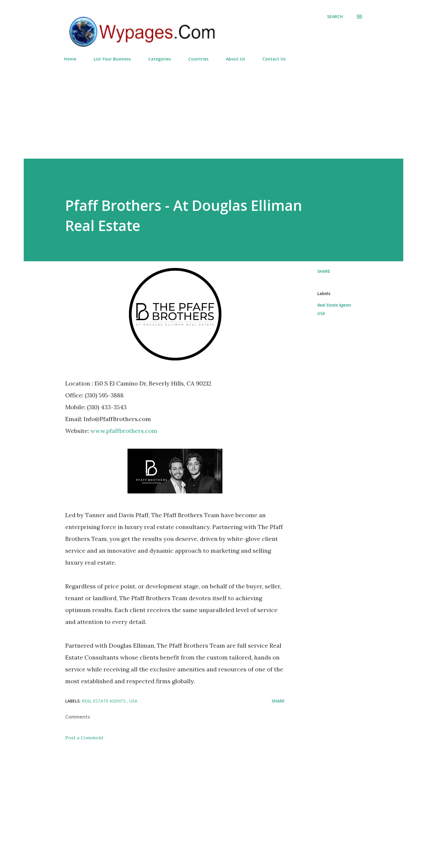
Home (70, 59)
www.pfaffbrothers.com (124, 431)
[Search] (335, 17)
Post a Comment (84, 738)
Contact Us (274, 59)
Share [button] (324, 271)
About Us (235, 59)
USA (321, 313)
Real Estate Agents (334, 305)
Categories (160, 59)
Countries (198, 59)
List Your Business (112, 59)
